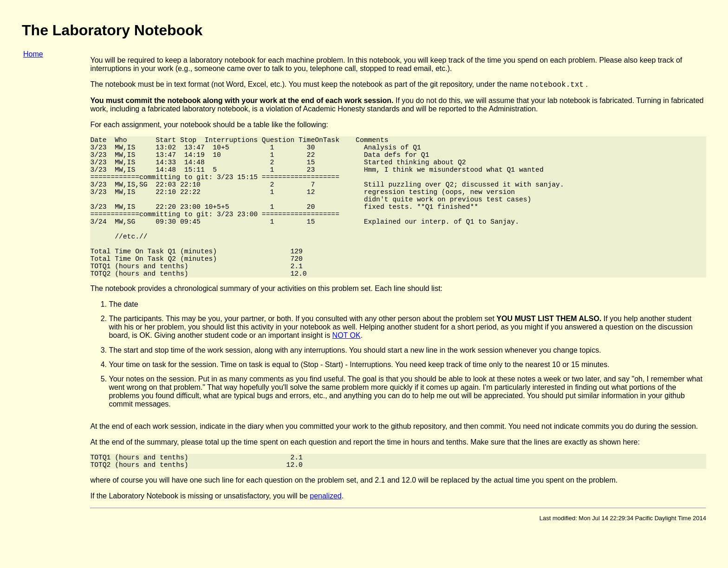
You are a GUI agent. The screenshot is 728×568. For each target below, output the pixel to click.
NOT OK (347, 372)
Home (33, 54)
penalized (326, 536)
